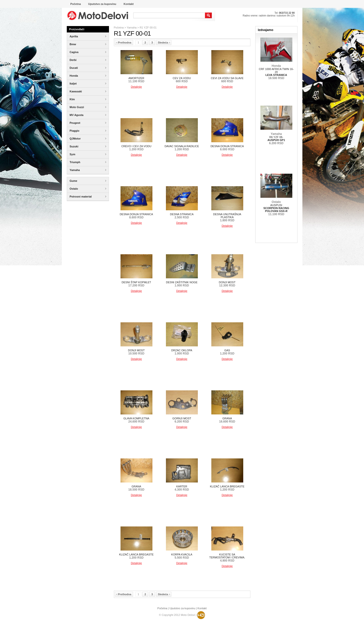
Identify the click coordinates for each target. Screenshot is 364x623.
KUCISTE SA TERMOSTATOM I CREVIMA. (227, 558)
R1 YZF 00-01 (148, 28)
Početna (119, 28)
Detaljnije (136, 87)
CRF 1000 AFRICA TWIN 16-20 (276, 72)
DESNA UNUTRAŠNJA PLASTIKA (227, 217)
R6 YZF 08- (276, 139)
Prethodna (124, 42)
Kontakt (202, 608)
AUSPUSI (276, 208)
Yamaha (132, 28)
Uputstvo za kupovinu (182, 608)
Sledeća (164, 42)
